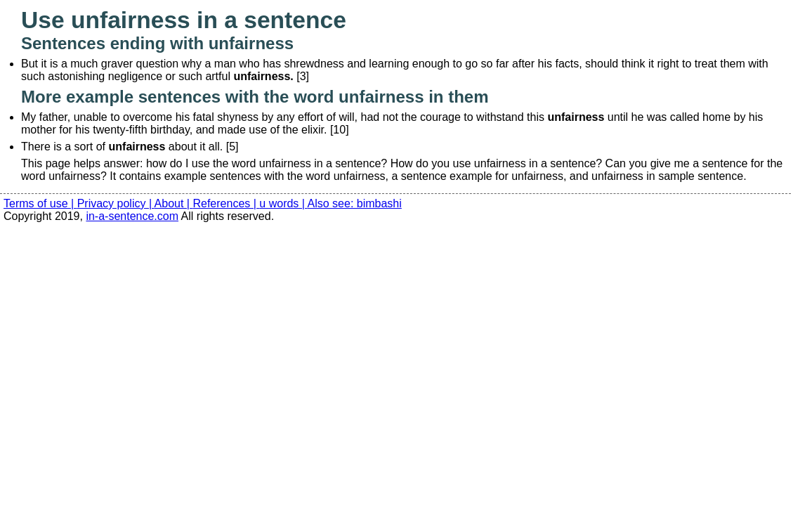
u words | (283, 203)
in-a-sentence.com (132, 216)
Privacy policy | (116, 203)
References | (226, 203)
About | (174, 203)
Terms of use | (40, 203)
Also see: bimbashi (355, 203)
